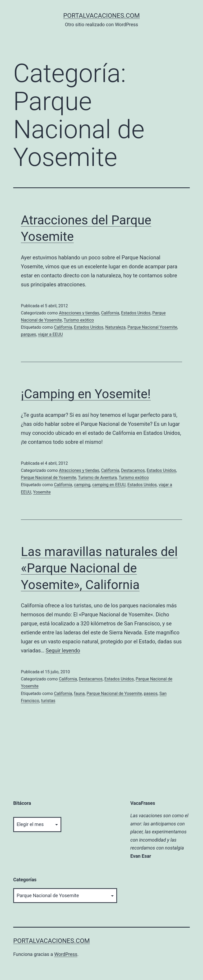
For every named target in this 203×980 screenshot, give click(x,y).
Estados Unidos (136, 313)
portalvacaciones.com (101, 16)
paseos (151, 694)
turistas (48, 701)
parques (29, 334)
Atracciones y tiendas (79, 313)
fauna (79, 694)
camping (82, 485)
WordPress (66, 954)
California (110, 313)
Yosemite (42, 492)
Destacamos (133, 470)
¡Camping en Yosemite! (86, 394)
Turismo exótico (79, 320)
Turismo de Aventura (97, 478)
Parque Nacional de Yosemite (49, 478)
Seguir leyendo (63, 651)
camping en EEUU (109, 485)
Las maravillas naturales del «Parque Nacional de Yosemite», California (99, 568)
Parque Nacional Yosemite (152, 327)
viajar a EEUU (50, 334)
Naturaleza (115, 327)
